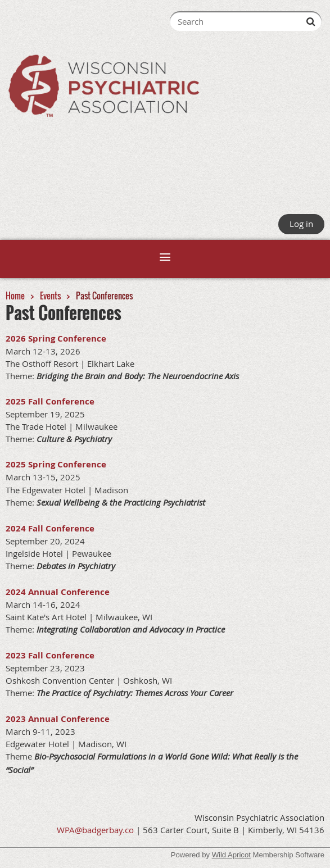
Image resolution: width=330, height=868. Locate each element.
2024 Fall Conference (50, 528)
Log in (301, 224)
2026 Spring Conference (56, 338)
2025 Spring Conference (56, 464)
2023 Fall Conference (50, 655)
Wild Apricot (231, 855)
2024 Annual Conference (58, 592)
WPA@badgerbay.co (95, 830)
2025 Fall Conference (50, 401)
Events (50, 296)
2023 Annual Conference (58, 719)
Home (15, 296)
